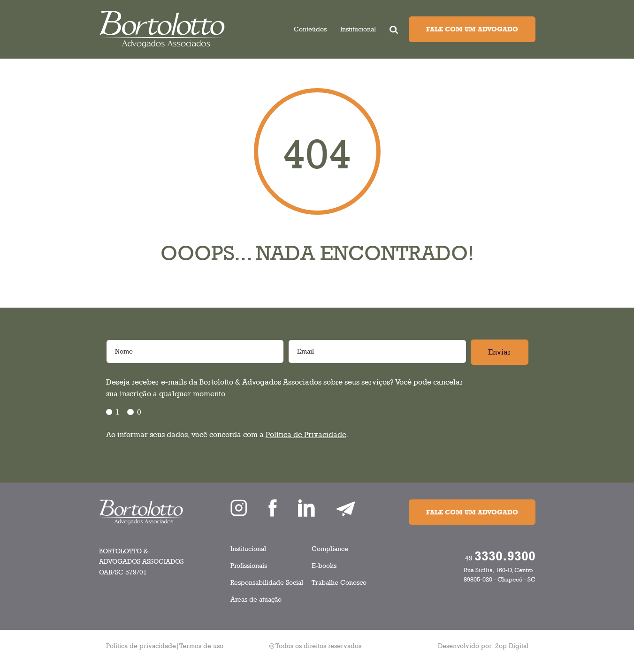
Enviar (500, 352)
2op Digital (512, 646)
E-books (324, 565)
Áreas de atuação (256, 599)
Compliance (330, 548)
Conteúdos (310, 29)
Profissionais (249, 565)
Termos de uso (201, 646)
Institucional (358, 29)
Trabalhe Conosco (339, 582)
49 (500, 556)
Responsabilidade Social (267, 582)
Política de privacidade (141, 646)
